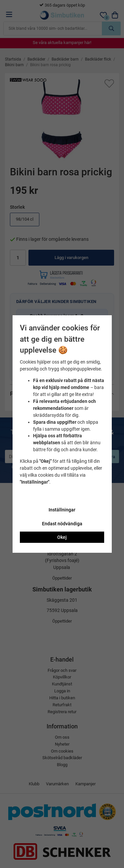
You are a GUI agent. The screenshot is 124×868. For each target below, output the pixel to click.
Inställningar (62, 510)
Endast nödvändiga (62, 524)
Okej (62, 537)
